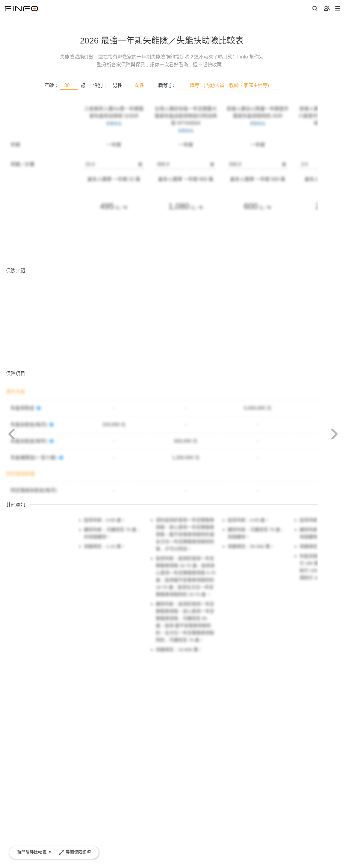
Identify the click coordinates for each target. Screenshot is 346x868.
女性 (139, 85)
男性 (117, 85)
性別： (100, 85)
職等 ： (167, 85)
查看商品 (114, 123)
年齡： (52, 85)
